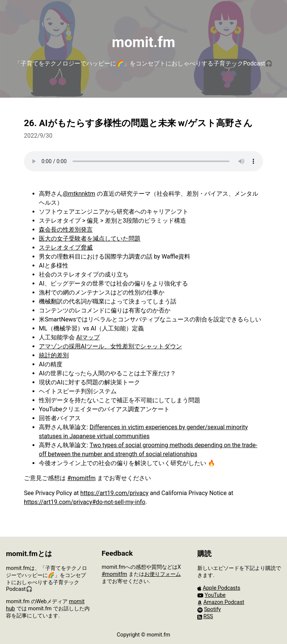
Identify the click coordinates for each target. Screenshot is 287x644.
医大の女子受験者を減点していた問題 (90, 239)
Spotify (212, 609)
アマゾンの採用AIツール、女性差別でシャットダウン (110, 346)
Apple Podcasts (221, 588)
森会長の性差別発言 (66, 230)
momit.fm (143, 42)
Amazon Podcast (224, 602)
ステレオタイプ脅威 (66, 248)
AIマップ (88, 337)
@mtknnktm (79, 194)
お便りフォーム (163, 574)
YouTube (215, 595)
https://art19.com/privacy (115, 493)
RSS (208, 616)
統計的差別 (54, 355)
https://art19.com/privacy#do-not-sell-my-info (85, 502)
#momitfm (81, 478)
